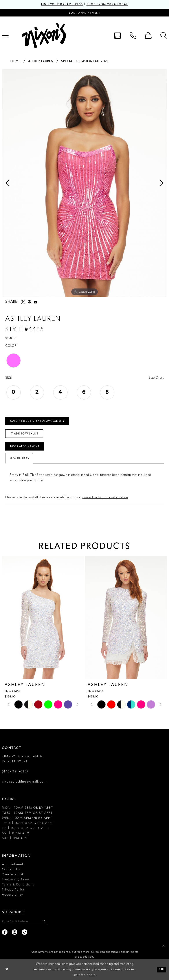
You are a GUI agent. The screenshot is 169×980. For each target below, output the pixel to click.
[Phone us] (133, 35)
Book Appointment (25, 447)
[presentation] (43, 617)
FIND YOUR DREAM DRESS (62, 4)
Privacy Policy (13, 890)
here (92, 975)
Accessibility (13, 895)
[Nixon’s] (44, 35)
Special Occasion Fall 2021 (85, 61)
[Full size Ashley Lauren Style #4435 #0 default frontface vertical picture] (84, 183)
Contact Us (11, 870)
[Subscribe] (44, 921)
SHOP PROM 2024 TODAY (107, 4)
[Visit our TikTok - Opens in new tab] (25, 932)
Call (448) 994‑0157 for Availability (37, 421)
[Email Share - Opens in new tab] (35, 302)
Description (19, 458)
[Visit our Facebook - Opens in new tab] (5, 932)
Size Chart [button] (156, 378)
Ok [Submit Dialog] (162, 970)
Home (15, 61)
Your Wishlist (13, 875)
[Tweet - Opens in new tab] (23, 302)
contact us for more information (105, 497)
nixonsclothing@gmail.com (24, 782)
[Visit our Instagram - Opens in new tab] (15, 932)
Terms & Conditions (18, 885)
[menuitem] (118, 35)
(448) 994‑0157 (15, 772)
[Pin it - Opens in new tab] (29, 302)
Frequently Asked (16, 880)
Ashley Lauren (41, 61)
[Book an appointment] (84, 13)
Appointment (13, 864)
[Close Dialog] (7, 970)
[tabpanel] (84, 183)
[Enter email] (24, 921)
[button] (148, 35)
